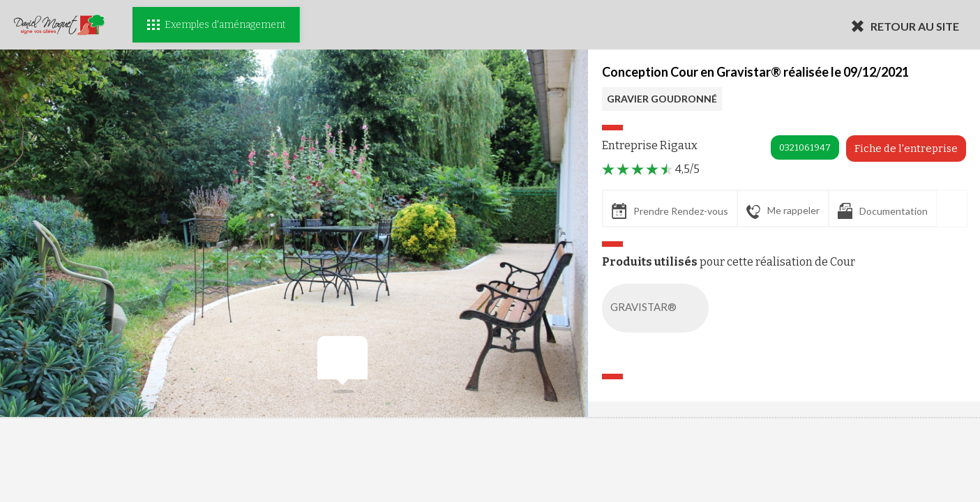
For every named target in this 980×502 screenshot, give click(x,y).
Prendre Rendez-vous (670, 211)
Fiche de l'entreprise (906, 149)
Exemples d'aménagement (216, 25)
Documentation (883, 211)
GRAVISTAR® (658, 308)
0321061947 (805, 147)
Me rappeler (783, 211)
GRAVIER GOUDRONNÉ (662, 99)
